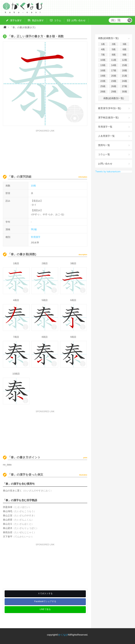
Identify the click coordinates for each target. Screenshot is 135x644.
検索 (129, 20)
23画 (114, 81)
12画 (124, 60)
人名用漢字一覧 (106, 136)
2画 (114, 44)
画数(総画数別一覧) (114, 98)
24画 (124, 81)
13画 (103, 65)
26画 (114, 86)
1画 (103, 44)
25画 (103, 86)
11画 (114, 60)
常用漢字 (36, 237)
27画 (124, 86)
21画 (124, 76)
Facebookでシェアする (45, 601)
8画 (114, 55)
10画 (33, 186)
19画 (103, 76)
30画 (124, 92)
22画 (103, 81)
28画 (103, 92)
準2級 (34, 229)
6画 (124, 49)
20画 (114, 76)
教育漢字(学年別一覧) (110, 108)
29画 (114, 92)
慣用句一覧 (104, 145)
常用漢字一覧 (105, 127)
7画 (103, 55)
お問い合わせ (105, 164)
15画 (124, 65)
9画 (124, 55)
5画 (114, 49)
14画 (114, 65)
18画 (124, 71)
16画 (103, 71)
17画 (114, 71)
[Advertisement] (45, 150)
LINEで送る (45, 609)
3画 (124, 44)
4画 (103, 49)
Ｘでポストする (45, 593)
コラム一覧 (104, 154)
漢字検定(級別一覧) (108, 118)
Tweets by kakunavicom (108, 172)
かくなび (63, 635)
